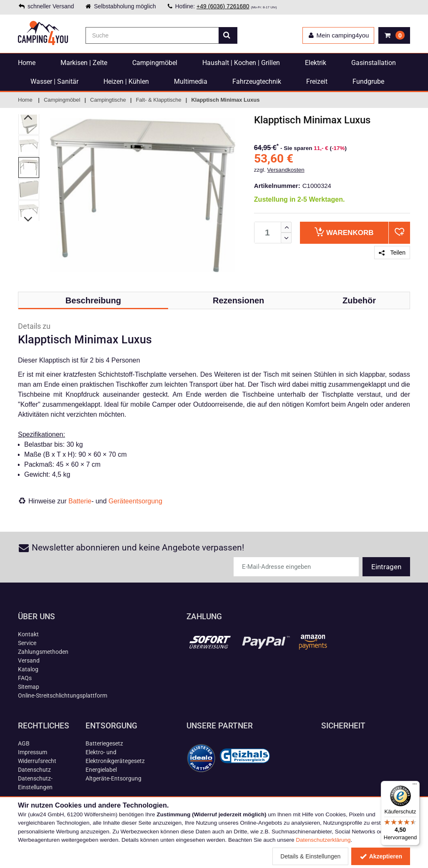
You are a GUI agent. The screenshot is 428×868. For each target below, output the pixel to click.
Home (27, 63)
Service (27, 643)
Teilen (392, 253)
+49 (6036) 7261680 (223, 6)
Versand (29, 660)
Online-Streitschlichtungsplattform (63, 695)
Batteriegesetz (104, 743)
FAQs (25, 678)
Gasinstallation (374, 63)
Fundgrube (368, 81)
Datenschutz (34, 770)
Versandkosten (286, 170)
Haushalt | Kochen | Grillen (241, 63)
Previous (29, 117)
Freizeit (317, 81)
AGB (24, 743)
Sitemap (29, 687)
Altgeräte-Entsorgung (113, 778)
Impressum (33, 752)
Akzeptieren (381, 856)
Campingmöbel (155, 63)
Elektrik (316, 63)
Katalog (28, 669)
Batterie (80, 501)
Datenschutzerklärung (323, 840)
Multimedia (191, 81)
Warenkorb (344, 232)
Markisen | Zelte (84, 63)
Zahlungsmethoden (43, 652)
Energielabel (101, 770)
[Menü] (415, 786)
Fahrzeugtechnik (257, 81)
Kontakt (28, 634)
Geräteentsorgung (135, 501)
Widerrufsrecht (37, 761)
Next (29, 219)
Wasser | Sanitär (54, 81)
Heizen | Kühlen (126, 81)
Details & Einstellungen (310, 856)
